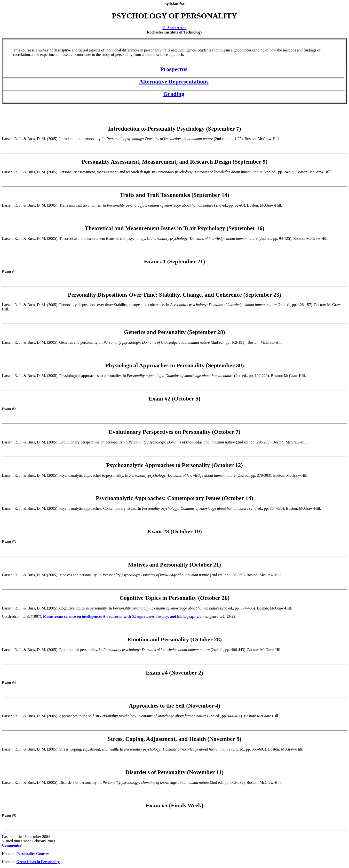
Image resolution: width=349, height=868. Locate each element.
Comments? (12, 845)
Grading (174, 94)
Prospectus (174, 69)
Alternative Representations (174, 82)
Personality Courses (33, 854)
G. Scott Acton (174, 28)
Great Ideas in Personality (38, 862)
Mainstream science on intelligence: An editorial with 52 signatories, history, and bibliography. (121, 616)
